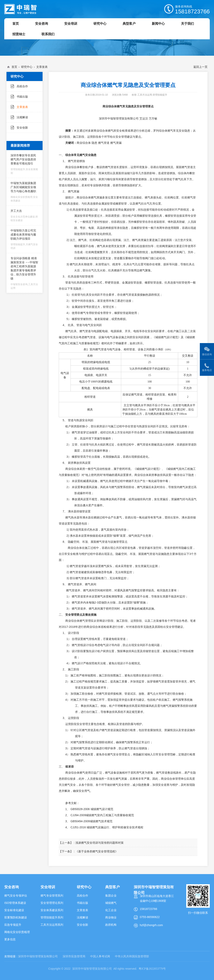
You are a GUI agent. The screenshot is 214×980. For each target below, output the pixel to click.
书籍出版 (22, 97)
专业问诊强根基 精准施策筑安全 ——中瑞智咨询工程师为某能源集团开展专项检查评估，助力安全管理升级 (25, 273)
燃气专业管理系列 (52, 896)
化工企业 (111, 910)
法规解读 (22, 117)
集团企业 (111, 896)
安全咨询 (12, 887)
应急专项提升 (13, 925)
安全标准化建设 (14, 910)
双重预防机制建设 (16, 917)
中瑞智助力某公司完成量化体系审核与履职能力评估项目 (25, 239)
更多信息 (10, 939)
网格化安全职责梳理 (17, 932)
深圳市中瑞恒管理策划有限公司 (38, 956)
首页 (14, 67)
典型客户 (112, 887)
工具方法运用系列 (52, 925)
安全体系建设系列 (52, 910)
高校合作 (22, 86)
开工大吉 (25, 215)
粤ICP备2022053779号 (152, 969)
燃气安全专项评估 (16, 896)
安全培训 (48, 887)
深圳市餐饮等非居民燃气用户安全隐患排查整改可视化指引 (25, 164)
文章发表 (42, 67)
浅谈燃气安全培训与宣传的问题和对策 (100, 843)
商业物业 (111, 917)
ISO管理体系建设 (15, 903)
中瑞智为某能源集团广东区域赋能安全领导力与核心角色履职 (25, 192)
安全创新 (22, 128)
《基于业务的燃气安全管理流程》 (97, 851)
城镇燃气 (111, 903)
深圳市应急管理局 (74, 956)
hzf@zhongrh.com (151, 925)
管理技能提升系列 (52, 917)
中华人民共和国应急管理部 (132, 956)
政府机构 (111, 925)
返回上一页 (200, 67)
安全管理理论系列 (52, 903)
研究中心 (27, 67)
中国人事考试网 (100, 956)
